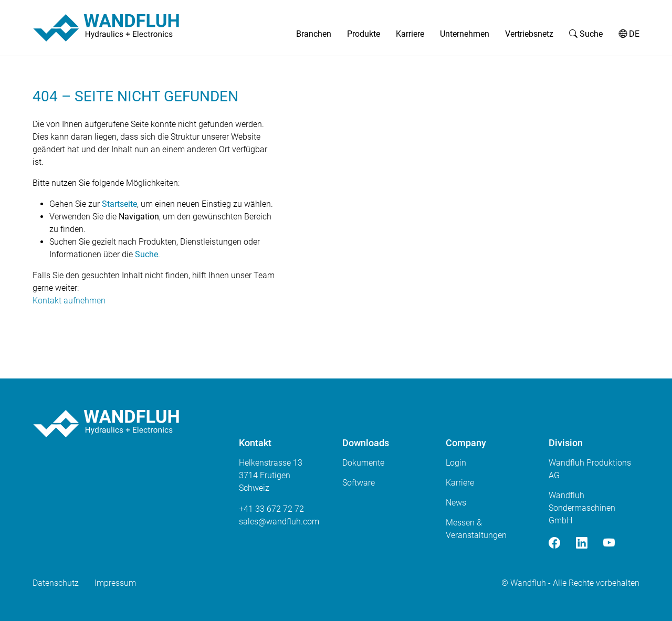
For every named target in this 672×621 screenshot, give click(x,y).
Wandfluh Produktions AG (590, 469)
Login (456, 463)
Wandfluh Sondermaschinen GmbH (582, 508)
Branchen (314, 34)
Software (359, 483)
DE (629, 34)
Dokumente (363, 463)
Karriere (410, 34)
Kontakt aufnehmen (69, 301)
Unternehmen (465, 34)
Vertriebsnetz (529, 34)
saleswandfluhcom (279, 522)
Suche (586, 34)
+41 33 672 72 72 (271, 509)
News (456, 503)
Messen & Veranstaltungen (476, 529)
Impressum (115, 583)
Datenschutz (56, 583)
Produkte (364, 34)
